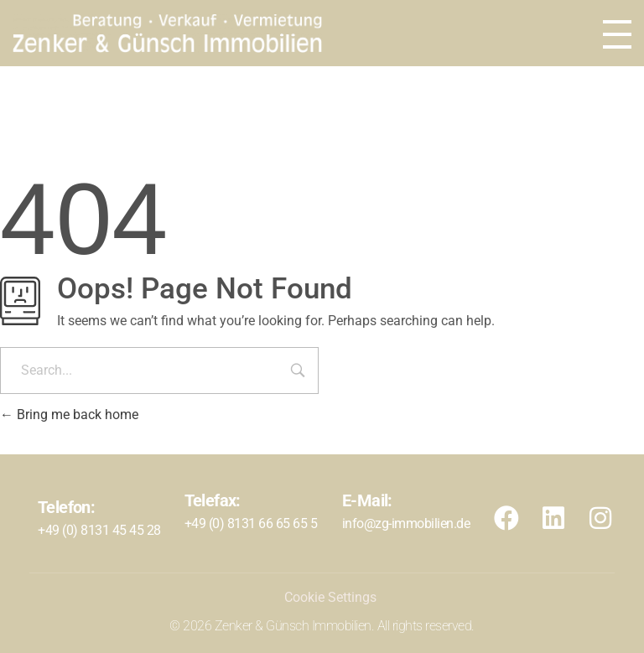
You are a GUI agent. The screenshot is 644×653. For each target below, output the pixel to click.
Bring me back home (69, 415)
